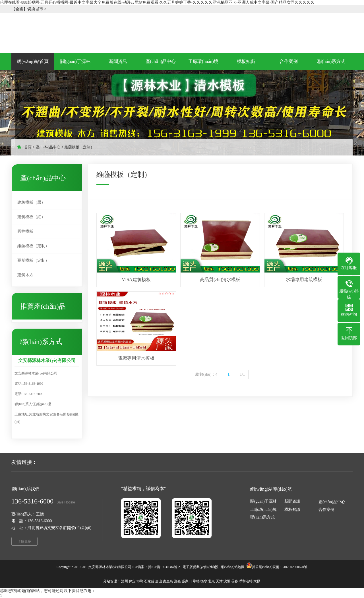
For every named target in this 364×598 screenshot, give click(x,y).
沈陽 (227, 581)
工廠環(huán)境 (263, 510)
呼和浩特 (246, 581)
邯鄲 (140, 581)
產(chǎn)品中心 (48, 147)
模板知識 (292, 510)
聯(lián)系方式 (262, 517)
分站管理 (110, 581)
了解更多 (24, 541)
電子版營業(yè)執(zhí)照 (200, 567)
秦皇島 (168, 581)
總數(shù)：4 (206, 374)
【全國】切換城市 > (29, 9)
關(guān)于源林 (263, 501)
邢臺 (177, 581)
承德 (196, 581)
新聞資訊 (292, 501)
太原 (257, 581)
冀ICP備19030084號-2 (164, 567)
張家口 (187, 581)
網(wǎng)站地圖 (233, 567)
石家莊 (149, 581)
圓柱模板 (25, 231)
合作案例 (326, 510)
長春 (235, 581)
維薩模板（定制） (79, 147)
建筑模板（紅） (31, 217)
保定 (132, 581)
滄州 (125, 581)
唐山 (159, 581)
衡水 (204, 581)
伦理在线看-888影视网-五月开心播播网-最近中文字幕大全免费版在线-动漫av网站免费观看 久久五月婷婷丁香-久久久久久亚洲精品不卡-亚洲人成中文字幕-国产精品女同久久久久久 (157, 2)
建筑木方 (25, 275)
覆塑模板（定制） (33, 260)
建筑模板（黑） (31, 202)
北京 (212, 581)
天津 (219, 581)
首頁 (28, 147)
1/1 (242, 374)
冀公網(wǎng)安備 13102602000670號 (280, 567)
